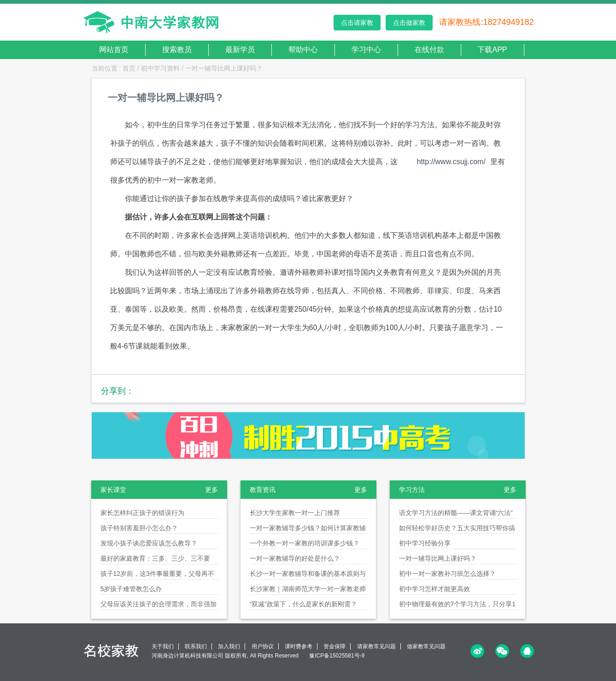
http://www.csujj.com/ (451, 162)
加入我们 (229, 646)
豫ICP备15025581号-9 (337, 656)
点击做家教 (409, 23)
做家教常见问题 (426, 646)
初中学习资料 (160, 68)
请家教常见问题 (376, 646)
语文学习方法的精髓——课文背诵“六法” (456, 513)
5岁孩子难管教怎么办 (131, 589)
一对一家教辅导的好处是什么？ (295, 558)
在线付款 (429, 50)
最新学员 (240, 50)
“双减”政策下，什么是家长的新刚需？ (303, 604)
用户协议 (263, 646)
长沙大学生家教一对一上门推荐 (295, 513)
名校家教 (112, 651)
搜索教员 (177, 50)
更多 (211, 490)
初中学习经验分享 (425, 543)
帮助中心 (303, 50)
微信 (502, 651)
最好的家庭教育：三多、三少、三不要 (155, 558)
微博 (477, 651)
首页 (129, 68)
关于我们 (163, 646)
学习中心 (366, 50)
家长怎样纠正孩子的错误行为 (142, 513)
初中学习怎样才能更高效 (434, 589)
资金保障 (334, 646)
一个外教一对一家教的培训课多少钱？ (305, 543)
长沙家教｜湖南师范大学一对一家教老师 (308, 589)
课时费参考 (299, 646)
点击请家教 (357, 23)
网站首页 (114, 50)
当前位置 (105, 68)
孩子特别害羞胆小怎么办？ (139, 528)
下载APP (492, 50)
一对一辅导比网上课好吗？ (224, 68)
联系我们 (196, 646)
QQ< (527, 651)
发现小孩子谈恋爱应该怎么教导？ (149, 543)
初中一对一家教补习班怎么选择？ (447, 574)
